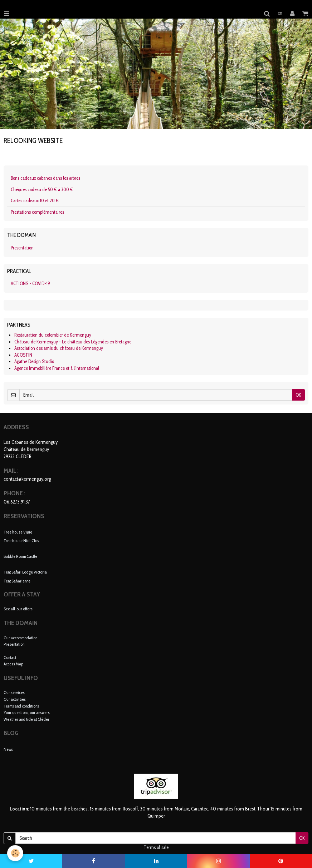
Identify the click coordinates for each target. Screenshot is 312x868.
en (280, 13)
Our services (14, 692)
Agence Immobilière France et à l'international (57, 368)
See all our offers (18, 609)
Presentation (22, 248)
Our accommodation (20, 638)
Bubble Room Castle (20, 556)
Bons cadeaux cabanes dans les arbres (45, 178)
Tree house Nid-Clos (21, 540)
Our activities (15, 699)
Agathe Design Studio (34, 361)
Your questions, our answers (27, 712)
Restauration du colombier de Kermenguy (53, 335)
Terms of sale (156, 847)
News (8, 749)
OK (298, 395)
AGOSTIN (23, 355)
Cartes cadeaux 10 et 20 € (35, 200)
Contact (10, 657)
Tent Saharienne (17, 581)
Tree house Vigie (18, 532)
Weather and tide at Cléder (26, 719)
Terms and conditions (21, 706)
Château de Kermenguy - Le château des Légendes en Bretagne (73, 342)
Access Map (13, 664)
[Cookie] (15, 853)
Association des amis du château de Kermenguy (59, 348)
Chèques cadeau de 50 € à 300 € (42, 189)
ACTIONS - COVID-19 (30, 283)
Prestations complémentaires (37, 212)
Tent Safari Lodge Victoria (25, 572)
